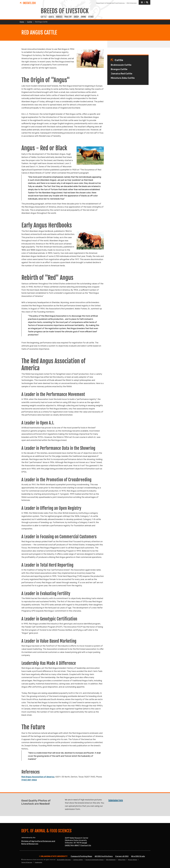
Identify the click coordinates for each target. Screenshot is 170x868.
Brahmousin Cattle (121, 65)
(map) (84, 843)
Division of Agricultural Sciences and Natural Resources (38, 843)
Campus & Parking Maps (81, 856)
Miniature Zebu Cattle (123, 78)
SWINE (83, 17)
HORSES (59, 17)
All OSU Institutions (104, 856)
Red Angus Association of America (38, 777)
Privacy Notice (133, 860)
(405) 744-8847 (72, 845)
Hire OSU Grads (138, 856)
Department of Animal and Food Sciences (110, 3)
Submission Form (116, 800)
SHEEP (76, 17)
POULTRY (68, 17)
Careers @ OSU (122, 856)
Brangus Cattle (119, 69)
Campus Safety (78, 860)
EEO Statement (111, 860)
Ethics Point (122, 860)
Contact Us (86, 845)
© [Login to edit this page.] (22, 860)
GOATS (51, 17)
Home (22, 22)
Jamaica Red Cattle (122, 74)
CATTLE (44, 17)
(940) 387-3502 (29, 780)
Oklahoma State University (53, 856)
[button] (144, 2)
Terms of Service (27, 862)
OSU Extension (132, 3)
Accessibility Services (64, 860)
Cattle (30, 22)
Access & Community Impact (95, 860)
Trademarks (38, 862)
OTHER (91, 17)
